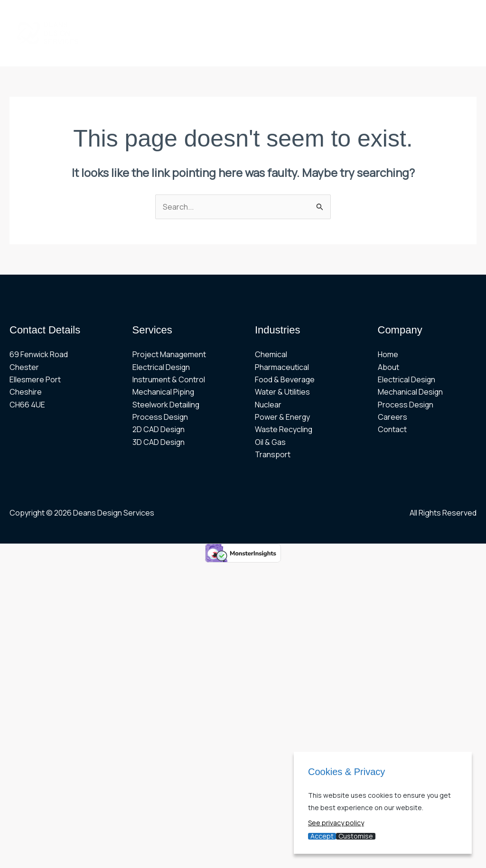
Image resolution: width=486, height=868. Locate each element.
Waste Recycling (284, 430)
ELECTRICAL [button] (323, 17)
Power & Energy (283, 417)
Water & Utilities (282, 392)
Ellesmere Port (35, 379)
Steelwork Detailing (166, 405)
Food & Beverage (285, 379)
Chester (24, 367)
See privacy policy (336, 823)
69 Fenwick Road (39, 355)
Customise (356, 836)
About (388, 367)
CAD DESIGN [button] (122, 50)
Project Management (169, 355)
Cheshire (26, 392)
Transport (273, 455)
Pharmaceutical (282, 367)
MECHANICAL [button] (254, 17)
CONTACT (230, 50)
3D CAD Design (159, 442)
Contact (392, 430)
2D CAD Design (159, 430)
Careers (393, 417)
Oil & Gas (270, 442)
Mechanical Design (411, 392)
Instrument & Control (169, 379)
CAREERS (180, 50)
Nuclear (268, 405)
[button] (277, 17)
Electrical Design (161, 367)
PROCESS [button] (387, 17)
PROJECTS (192, 17)
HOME (106, 17)
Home (388, 355)
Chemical (271, 355)
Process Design (160, 417)
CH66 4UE (27, 405)
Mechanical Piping (164, 392)
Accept (322, 836)
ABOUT (144, 17)
